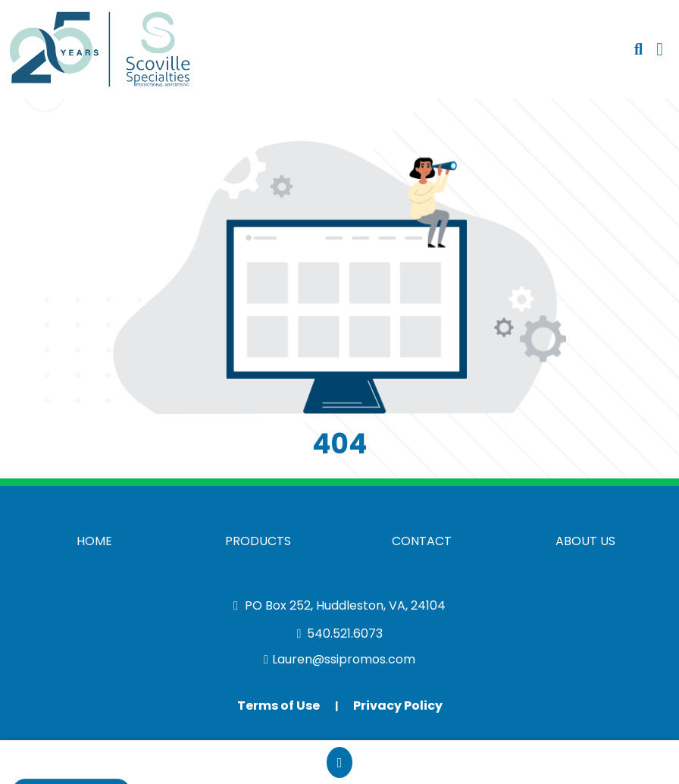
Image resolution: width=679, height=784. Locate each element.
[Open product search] (638, 49)
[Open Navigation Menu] (660, 49)
